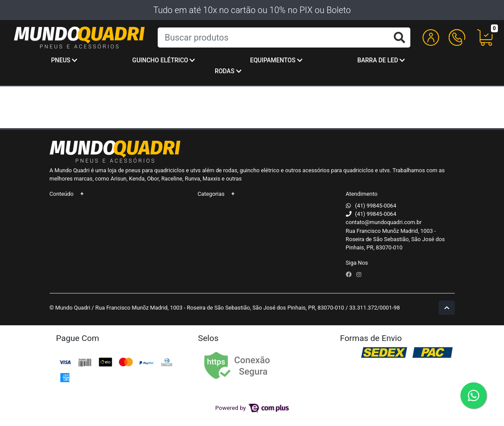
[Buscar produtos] (284, 37)
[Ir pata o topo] (447, 308)
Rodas (228, 71)
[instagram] (359, 274)
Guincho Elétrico (164, 60)
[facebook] (349, 274)
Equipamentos (276, 60)
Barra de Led (381, 60)
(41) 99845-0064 (376, 206)
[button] (431, 37)
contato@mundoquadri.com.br (384, 222)
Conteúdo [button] (62, 194)
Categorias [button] (211, 194)
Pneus (64, 60)
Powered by (252, 408)
